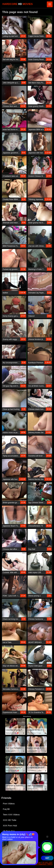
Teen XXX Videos (11, 815)
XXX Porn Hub (10, 826)
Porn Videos (9, 804)
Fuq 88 (6, 809)
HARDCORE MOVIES (18, 4)
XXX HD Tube (10, 820)
